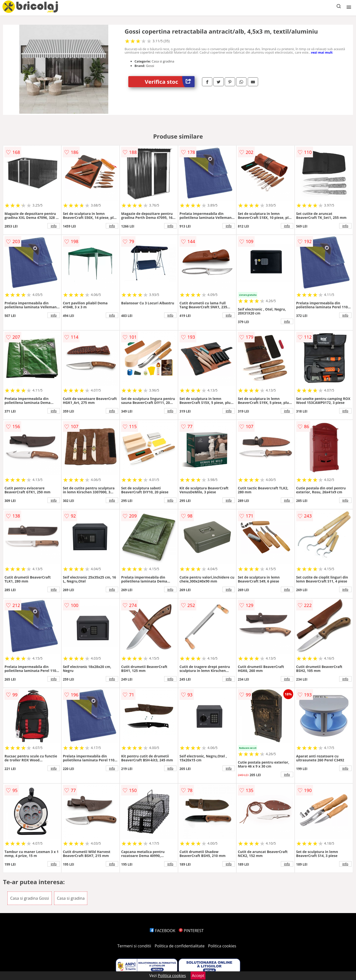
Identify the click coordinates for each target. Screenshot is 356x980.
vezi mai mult (322, 52)
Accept (198, 976)
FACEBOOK (163, 931)
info (54, 226)
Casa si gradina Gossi (30, 898)
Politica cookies (222, 946)
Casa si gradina (71, 898)
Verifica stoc (170, 82)
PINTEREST (191, 931)
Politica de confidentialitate (180, 946)
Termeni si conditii (134, 946)
